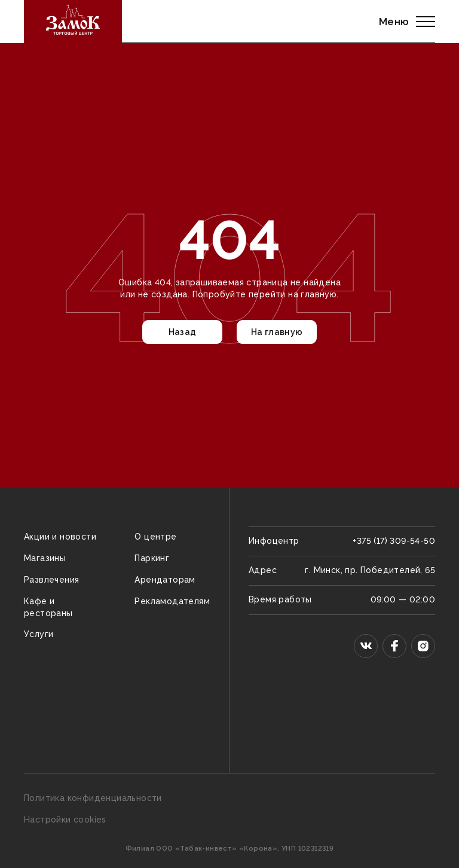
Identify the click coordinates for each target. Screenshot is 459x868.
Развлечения (51, 580)
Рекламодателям (172, 601)
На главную (277, 332)
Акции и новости (60, 537)
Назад (183, 332)
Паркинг (152, 558)
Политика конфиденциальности (93, 798)
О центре (155, 537)
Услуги (39, 634)
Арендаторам (165, 580)
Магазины (45, 558)
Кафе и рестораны (48, 607)
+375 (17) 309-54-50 (394, 541)
